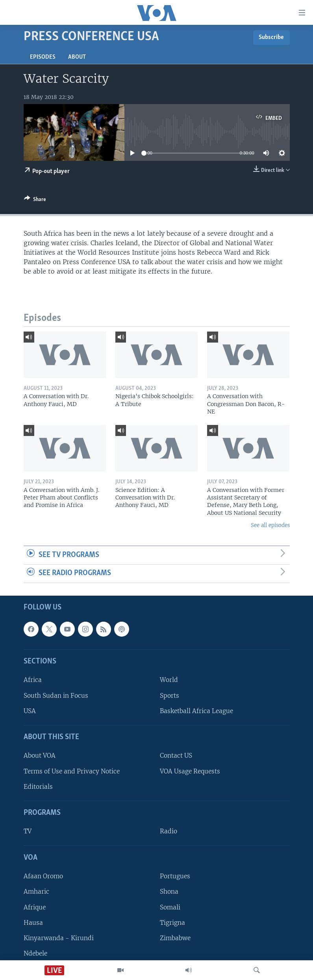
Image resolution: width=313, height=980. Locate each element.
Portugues (175, 876)
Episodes (43, 57)
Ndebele (35, 953)
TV (28, 832)
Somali (170, 907)
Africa (33, 680)
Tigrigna (172, 923)
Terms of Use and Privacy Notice (72, 771)
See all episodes (270, 525)
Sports (169, 696)
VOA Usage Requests (190, 771)
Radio (169, 832)
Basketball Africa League (196, 711)
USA (30, 711)
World (169, 680)
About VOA (40, 756)
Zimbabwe (175, 938)
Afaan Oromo (43, 876)
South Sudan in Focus (56, 696)
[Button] (35, 201)
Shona (169, 892)
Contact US (176, 756)
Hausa (33, 923)
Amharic (36, 892)
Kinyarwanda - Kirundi (59, 938)
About (77, 57)
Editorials (38, 787)
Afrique (35, 907)
